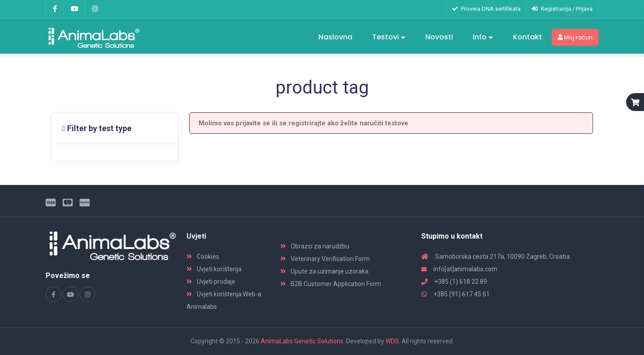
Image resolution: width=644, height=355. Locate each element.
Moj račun (575, 37)
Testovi (389, 38)
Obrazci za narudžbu (315, 246)
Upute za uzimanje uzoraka (324, 271)
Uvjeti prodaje (211, 282)
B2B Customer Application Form (331, 284)
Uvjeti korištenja (214, 269)
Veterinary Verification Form (325, 259)
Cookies (203, 257)
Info (483, 38)
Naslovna (335, 37)
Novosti (439, 37)
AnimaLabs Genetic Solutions (302, 341)
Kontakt (527, 37)
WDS (392, 341)
